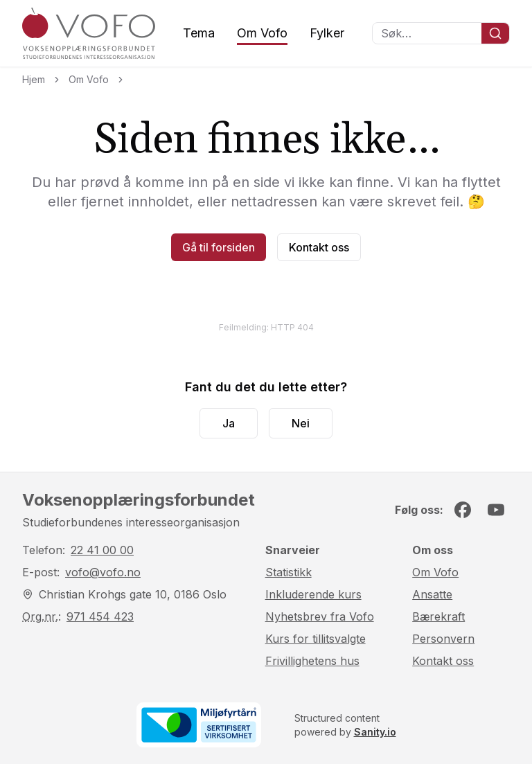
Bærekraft (438, 616)
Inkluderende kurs (313, 594)
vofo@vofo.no (103, 572)
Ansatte (432, 594)
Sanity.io (375, 732)
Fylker (327, 33)
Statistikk (289, 572)
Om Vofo (262, 33)
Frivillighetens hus (312, 661)
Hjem (34, 79)
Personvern (443, 639)
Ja (229, 423)
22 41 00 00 (102, 550)
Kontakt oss (319, 247)
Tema (199, 33)
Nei (301, 423)
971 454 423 (100, 616)
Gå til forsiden (219, 247)
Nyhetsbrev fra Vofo (320, 616)
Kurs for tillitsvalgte (316, 639)
